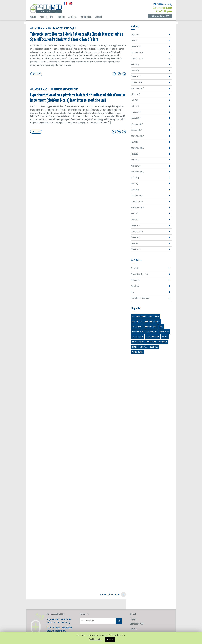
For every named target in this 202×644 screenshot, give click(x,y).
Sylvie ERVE (154, 347)
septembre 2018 (137, 88)
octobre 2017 (136, 130)
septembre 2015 (137, 172)
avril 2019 (135, 65)
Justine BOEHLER (138, 337)
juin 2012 (135, 243)
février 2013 (136, 237)
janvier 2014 (136, 226)
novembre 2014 (137, 202)
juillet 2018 (135, 94)
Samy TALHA (143, 347)
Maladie (165, 337)
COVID (161, 327)
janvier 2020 (136, 47)
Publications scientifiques (64, 29)
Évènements (136, 280)
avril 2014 (135, 214)
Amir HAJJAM (136, 327)
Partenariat (163, 342)
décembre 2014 (137, 196)
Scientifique (86, 17)
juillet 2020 (135, 35)
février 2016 (136, 166)
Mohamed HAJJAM (138, 342)
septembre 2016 (137, 148)
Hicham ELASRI (152, 332)
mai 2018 (135, 100)
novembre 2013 (137, 232)
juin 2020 (135, 41)
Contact (98, 17)
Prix (132, 292)
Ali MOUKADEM (137, 322)
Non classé (135, 286)
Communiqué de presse (140, 274)
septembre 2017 (137, 136)
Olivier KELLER (151, 342)
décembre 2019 (137, 53)
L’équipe (133, 610)
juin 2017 (135, 142)
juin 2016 (135, 154)
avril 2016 (135, 160)
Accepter (110, 639)
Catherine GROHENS (150, 327)
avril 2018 (135, 106)
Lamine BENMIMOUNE (152, 337)
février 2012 (136, 249)
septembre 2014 (137, 208)
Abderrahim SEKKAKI (139, 317)
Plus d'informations (96, 639)
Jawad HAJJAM (164, 332)
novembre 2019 (137, 59)
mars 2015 (135, 190)
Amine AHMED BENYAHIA (152, 322)
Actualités (73, 17)
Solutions (61, 17)
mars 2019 (135, 71)
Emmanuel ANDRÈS (138, 332)
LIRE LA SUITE (36, 74)
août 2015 (135, 178)
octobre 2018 (136, 82)
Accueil (33, 17)
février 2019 (136, 76)
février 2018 (136, 112)
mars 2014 (135, 220)
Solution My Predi (137, 614)
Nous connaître (46, 17)
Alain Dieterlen (154, 317)
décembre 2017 (137, 124)
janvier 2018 (136, 118)
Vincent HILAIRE (137, 352)
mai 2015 (135, 184)
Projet (134, 347)
